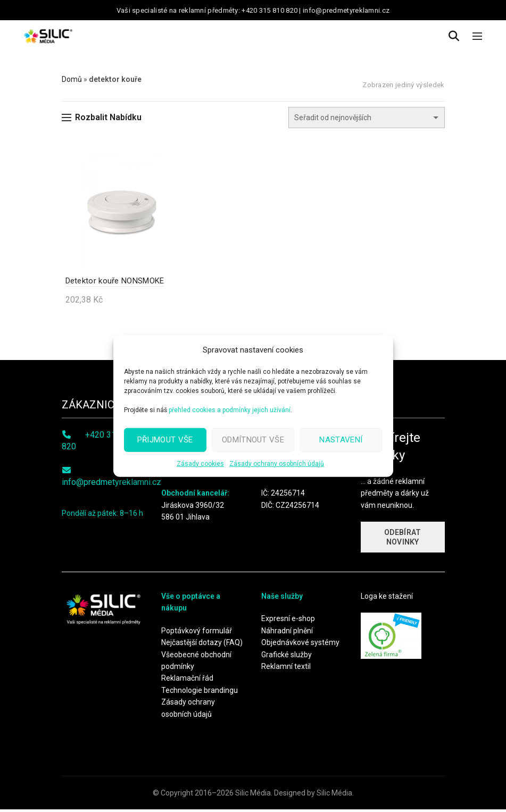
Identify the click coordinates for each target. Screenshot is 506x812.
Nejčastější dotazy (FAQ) (202, 645)
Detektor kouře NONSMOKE (111, 283)
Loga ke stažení (387, 599)
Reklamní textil (286, 669)
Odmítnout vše (253, 440)
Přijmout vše (165, 440)
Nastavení (341, 440)
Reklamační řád (187, 681)
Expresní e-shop (288, 621)
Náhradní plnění (287, 633)
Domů (72, 79)
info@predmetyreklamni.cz (111, 485)
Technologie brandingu (200, 692)
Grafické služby (287, 657)
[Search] (454, 36)
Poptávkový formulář (197, 633)
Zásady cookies (200, 463)
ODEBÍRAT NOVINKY (403, 540)
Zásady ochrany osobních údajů (277, 463)
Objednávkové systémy (300, 645)
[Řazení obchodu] (367, 118)
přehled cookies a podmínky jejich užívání (230, 409)
